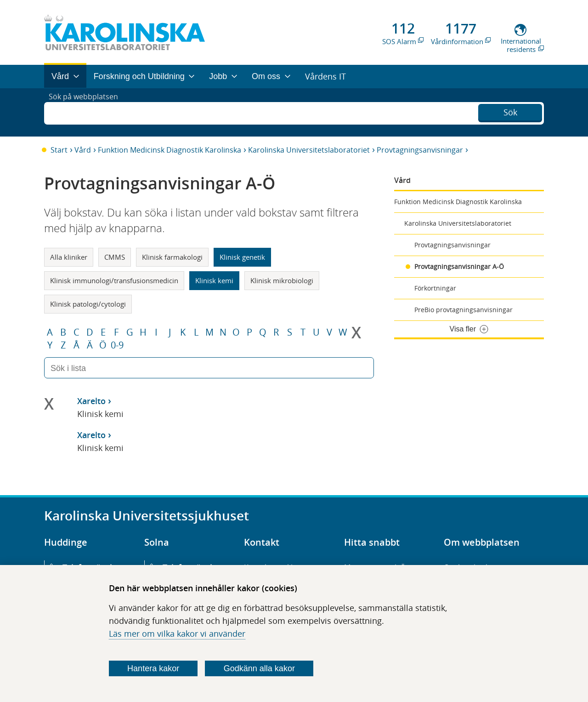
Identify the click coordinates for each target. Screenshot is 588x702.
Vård (83, 150)
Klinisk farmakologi (172, 257)
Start (59, 150)
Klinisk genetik (242, 257)
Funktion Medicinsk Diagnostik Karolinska (170, 150)
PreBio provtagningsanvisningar (464, 310)
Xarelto (91, 401)
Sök (510, 111)
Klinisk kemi (214, 280)
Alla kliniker (69, 257)
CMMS (115, 257)
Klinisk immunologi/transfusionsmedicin (114, 280)
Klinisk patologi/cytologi (88, 304)
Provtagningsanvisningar (420, 150)
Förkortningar (435, 288)
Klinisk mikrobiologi (282, 280)
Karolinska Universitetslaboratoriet (309, 150)
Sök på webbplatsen (88, 112)
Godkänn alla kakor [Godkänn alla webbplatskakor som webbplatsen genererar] (259, 668)
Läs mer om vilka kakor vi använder (177, 634)
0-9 (117, 345)
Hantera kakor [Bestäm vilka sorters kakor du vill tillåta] (153, 668)
